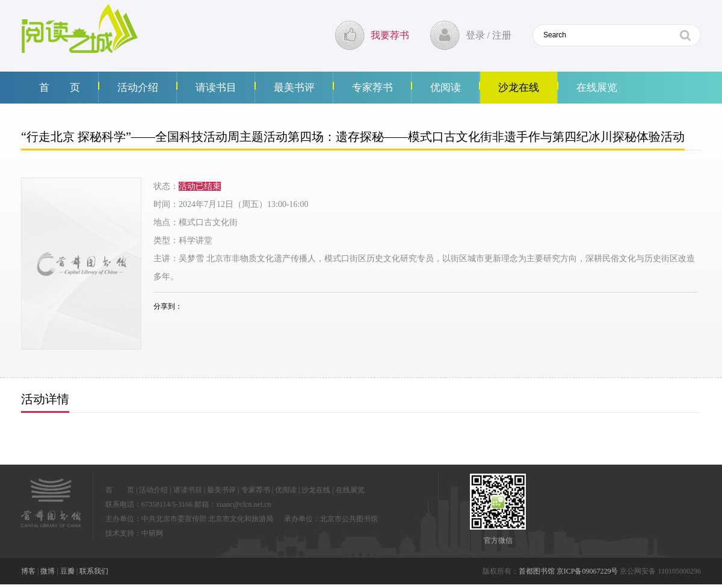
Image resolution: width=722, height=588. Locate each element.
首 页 (60, 88)
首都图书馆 (537, 571)
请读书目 (216, 88)
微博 (48, 571)
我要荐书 (390, 35)
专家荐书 (372, 88)
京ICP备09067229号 (588, 571)
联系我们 (94, 571)
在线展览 (597, 88)
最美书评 (294, 88)
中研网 (152, 533)
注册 (502, 35)
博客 (28, 571)
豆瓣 (67, 571)
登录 (475, 35)
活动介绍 (138, 88)
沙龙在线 (519, 88)
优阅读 (446, 88)
